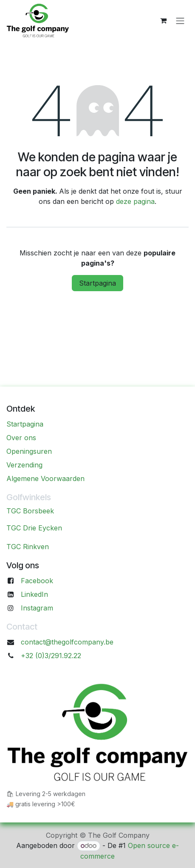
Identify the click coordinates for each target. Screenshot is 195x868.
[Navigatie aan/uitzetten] (180, 20)
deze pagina (135, 201)
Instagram (37, 608)
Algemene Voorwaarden (45, 478)
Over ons (21, 438)
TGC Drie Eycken (34, 528)
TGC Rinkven (28, 547)
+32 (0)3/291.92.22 (51, 656)
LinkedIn (34, 594)
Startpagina (97, 283)
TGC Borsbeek (30, 511)
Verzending (24, 465)
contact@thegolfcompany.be (67, 642)
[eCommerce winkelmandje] (163, 20)
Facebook (37, 581)
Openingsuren (29, 451)
